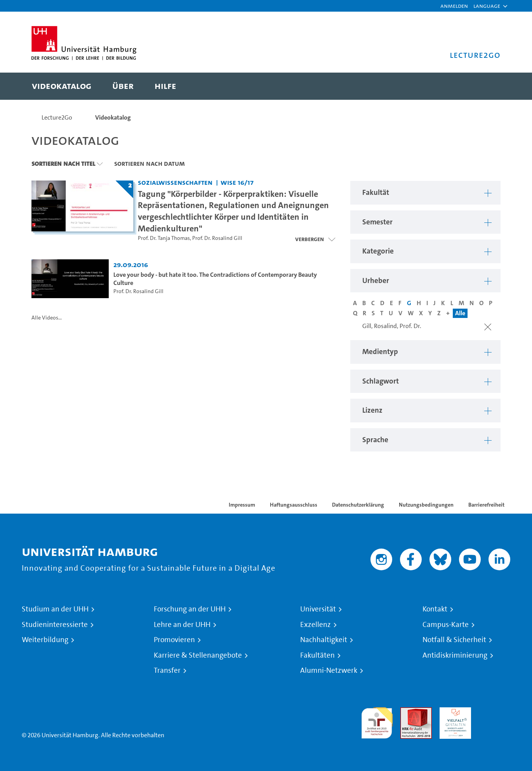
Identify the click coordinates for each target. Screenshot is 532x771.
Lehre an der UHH (182, 625)
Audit (408, 712)
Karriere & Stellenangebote (198, 655)
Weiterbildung (45, 640)
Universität (318, 609)
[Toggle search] (487, 86)
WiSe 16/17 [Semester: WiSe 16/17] (237, 182)
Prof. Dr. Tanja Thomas (164, 238)
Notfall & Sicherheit (454, 640)
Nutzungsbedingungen (426, 505)
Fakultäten (317, 655)
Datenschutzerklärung (358, 505)
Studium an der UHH (55, 609)
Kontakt (435, 609)
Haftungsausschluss (294, 505)
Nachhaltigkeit (324, 640)
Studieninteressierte (55, 625)
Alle (460, 313)
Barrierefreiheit (486, 505)
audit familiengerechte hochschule (377, 721)
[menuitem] (62, 86)
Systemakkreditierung (495, 712)
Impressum (242, 505)
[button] (487, 6)
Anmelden (454, 6)
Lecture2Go (57, 117)
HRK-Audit (453, 712)
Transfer (167, 670)
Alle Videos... (47, 318)
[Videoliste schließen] (315, 239)
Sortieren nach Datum (150, 163)
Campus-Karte (446, 625)
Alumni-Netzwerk (329, 670)
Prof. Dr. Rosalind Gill (217, 238)
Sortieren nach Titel (63, 163)
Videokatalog (113, 117)
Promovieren (174, 640)
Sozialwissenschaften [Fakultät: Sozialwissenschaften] (175, 182)
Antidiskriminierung (455, 655)
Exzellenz (316, 625)
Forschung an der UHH (190, 609)
